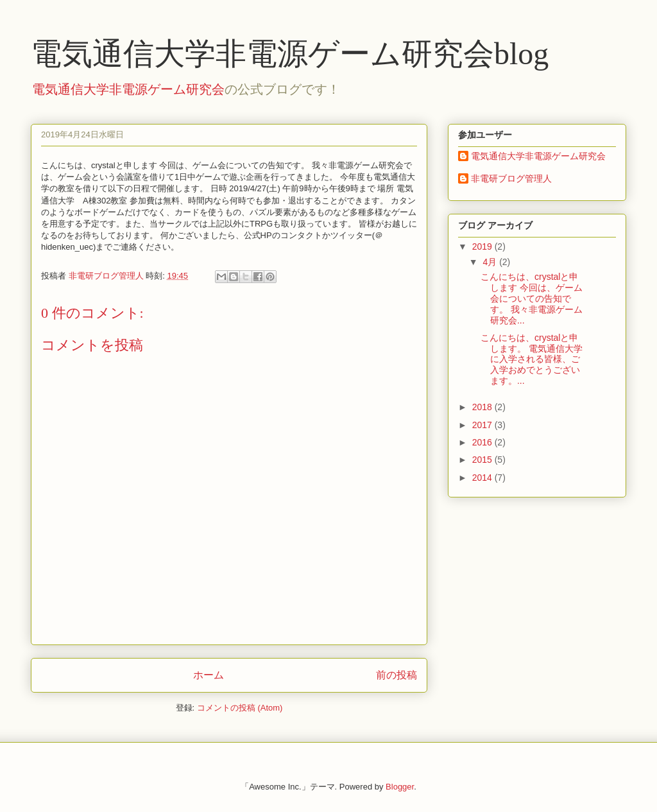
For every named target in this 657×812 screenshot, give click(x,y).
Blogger (400, 787)
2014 (483, 478)
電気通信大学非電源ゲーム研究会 (128, 89)
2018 (483, 407)
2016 (483, 442)
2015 (483, 460)
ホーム (209, 675)
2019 (483, 246)
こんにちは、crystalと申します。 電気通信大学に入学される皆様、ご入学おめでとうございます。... (532, 359)
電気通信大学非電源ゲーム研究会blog (290, 54)
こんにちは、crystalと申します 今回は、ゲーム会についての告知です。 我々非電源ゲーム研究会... (532, 298)
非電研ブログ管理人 (511, 178)
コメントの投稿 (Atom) (240, 708)
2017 (483, 425)
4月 (491, 262)
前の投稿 (397, 675)
